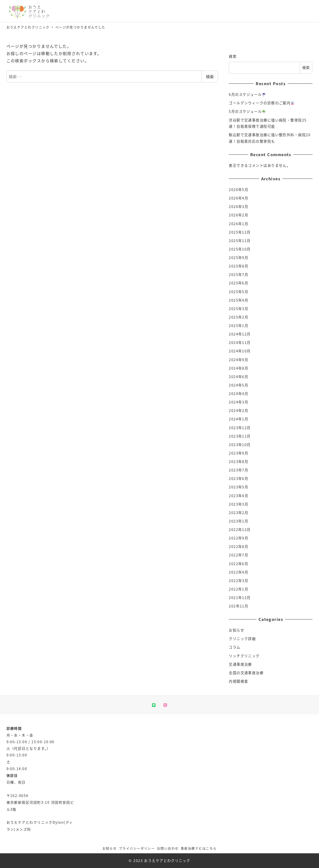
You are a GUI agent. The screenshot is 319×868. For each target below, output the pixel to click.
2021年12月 (240, 598)
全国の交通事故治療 (246, 673)
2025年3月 (239, 309)
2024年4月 (239, 394)
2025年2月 (239, 317)
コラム (235, 647)
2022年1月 (239, 589)
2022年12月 (240, 530)
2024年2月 (239, 410)
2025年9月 (239, 258)
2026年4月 (239, 198)
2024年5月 (239, 385)
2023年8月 (239, 462)
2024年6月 (239, 377)
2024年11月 (240, 342)
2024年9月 (239, 360)
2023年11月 (240, 436)
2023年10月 (240, 445)
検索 (210, 76)
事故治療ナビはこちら (199, 848)
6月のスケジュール (247, 94)
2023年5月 (239, 487)
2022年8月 (239, 546)
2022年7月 (239, 555)
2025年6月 (239, 283)
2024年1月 (239, 419)
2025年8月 (239, 266)
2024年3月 (239, 402)
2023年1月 (239, 521)
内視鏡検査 (238, 681)
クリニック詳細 (242, 639)
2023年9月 (239, 453)
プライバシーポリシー (137, 848)
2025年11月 (240, 241)
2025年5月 (239, 292)
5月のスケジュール (247, 111)
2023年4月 (239, 496)
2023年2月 (239, 513)
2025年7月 (239, 274)
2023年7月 (239, 470)
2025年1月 (239, 326)
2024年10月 (240, 351)
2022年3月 (239, 581)
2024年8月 (239, 368)
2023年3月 (239, 504)
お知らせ (237, 630)
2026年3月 (239, 206)
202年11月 (239, 606)
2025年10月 (240, 249)
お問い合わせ (168, 848)
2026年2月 (239, 215)
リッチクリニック (244, 656)
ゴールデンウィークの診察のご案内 (261, 103)
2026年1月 (239, 224)
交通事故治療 (240, 664)
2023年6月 (239, 478)
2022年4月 (239, 572)
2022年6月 (239, 564)
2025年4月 (239, 300)
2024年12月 (240, 334)
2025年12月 (240, 232)
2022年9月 (239, 538)
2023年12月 (240, 428)
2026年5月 (239, 190)
